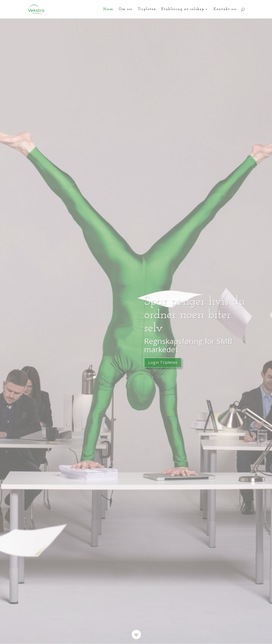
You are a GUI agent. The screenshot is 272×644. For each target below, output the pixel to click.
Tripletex (147, 9)
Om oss (126, 9)
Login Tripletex (163, 363)
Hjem (108, 9)
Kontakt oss (225, 9)
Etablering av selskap (183, 9)
